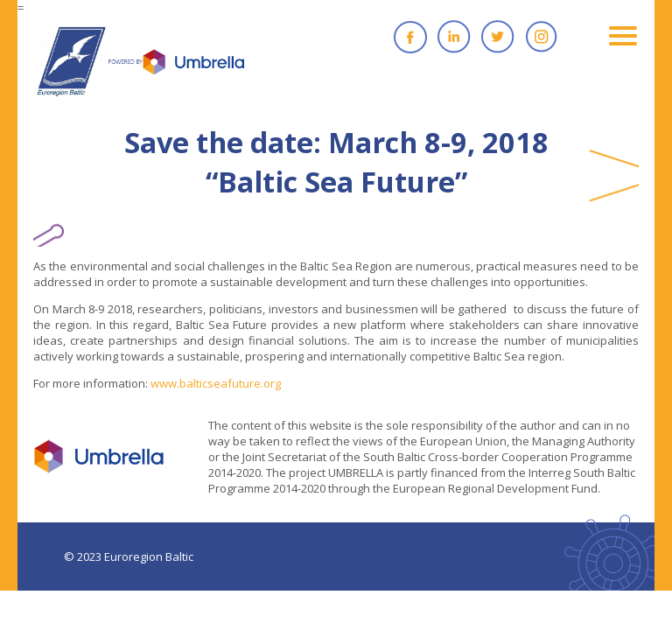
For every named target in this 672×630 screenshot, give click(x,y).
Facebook (410, 37)
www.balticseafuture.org (216, 383)
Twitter (498, 37)
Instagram (542, 37)
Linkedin (454, 37)
